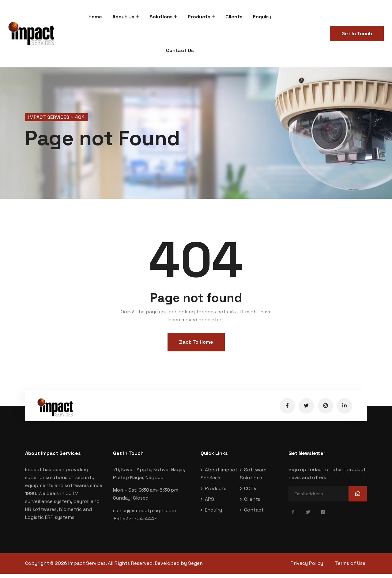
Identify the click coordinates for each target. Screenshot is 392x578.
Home (95, 17)
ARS (209, 504)
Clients (234, 17)
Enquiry (262, 17)
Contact (254, 514)
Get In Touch (357, 34)
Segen (195, 568)
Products (199, 17)
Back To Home (196, 347)
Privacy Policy (307, 568)
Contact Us (180, 50)
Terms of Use (352, 568)
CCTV (250, 493)
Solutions (161, 17)
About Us (123, 17)
